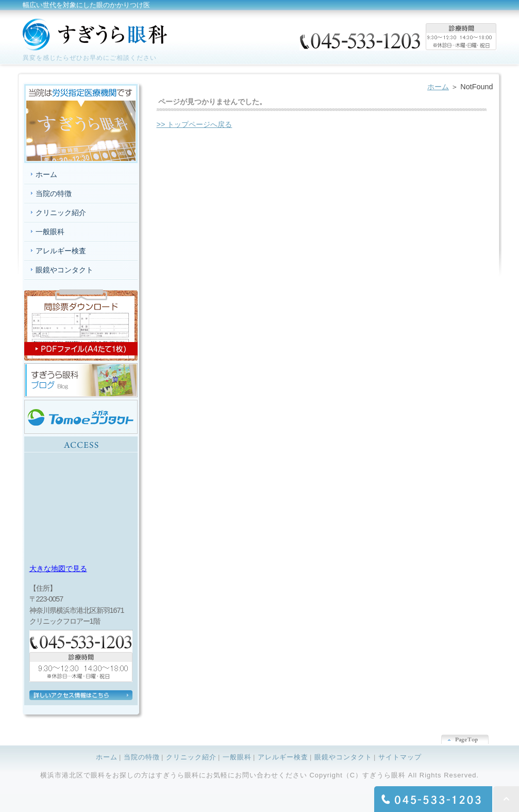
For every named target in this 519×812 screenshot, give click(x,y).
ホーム (438, 87)
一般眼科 (50, 232)
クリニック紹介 (61, 213)
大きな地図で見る (58, 569)
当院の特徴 (54, 193)
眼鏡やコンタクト (64, 270)
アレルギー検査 (61, 251)
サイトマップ (400, 757)
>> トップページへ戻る (195, 124)
